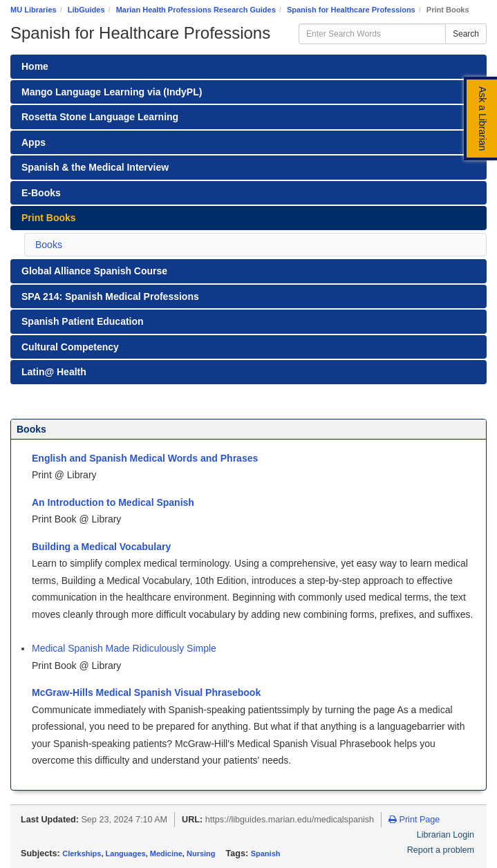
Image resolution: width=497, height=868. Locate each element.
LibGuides (86, 10)
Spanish (266, 853)
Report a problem (441, 850)
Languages (126, 853)
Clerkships (82, 853)
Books (49, 245)
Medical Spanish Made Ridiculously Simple (124, 648)
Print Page (414, 820)
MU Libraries (34, 10)
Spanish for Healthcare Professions (351, 10)
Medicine (166, 853)
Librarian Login (446, 835)
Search (466, 34)
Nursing (201, 853)
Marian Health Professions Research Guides (196, 10)
